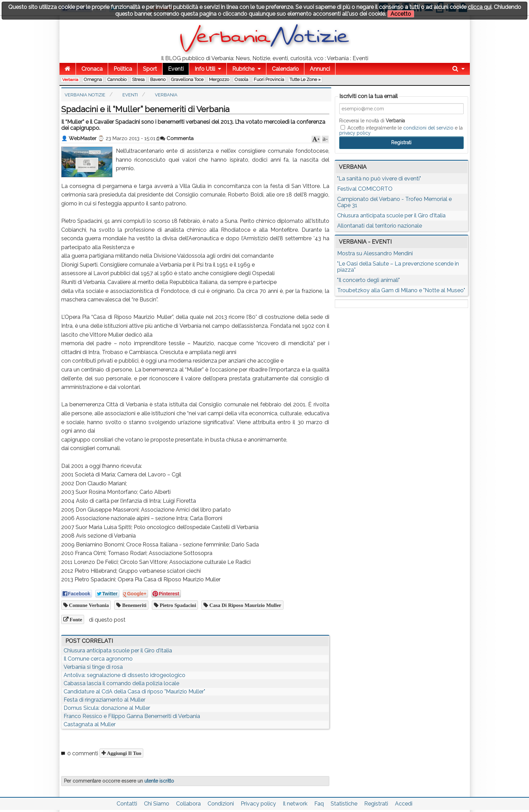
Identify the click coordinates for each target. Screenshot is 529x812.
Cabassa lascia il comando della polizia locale (121, 683)
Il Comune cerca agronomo (98, 659)
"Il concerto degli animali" (368, 280)
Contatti (127, 804)
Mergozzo (219, 79)
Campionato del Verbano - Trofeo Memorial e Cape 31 (394, 202)
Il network (295, 804)
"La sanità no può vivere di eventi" (379, 179)
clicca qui (480, 7)
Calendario (285, 69)
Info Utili (205, 69)
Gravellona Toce (187, 79)
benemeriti (134, 605)
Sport (150, 69)
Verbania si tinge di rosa (93, 667)
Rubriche (243, 69)
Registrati (376, 804)
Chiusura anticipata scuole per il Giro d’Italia (118, 651)
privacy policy (355, 133)
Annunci (320, 69)
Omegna (93, 79)
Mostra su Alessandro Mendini (375, 253)
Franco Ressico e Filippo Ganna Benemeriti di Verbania (132, 716)
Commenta (177, 138)
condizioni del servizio (428, 128)
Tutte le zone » (305, 79)
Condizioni (221, 804)
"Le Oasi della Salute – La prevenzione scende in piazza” (398, 267)
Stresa (138, 79)
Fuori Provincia (269, 79)
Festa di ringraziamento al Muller (104, 700)
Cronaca (92, 69)
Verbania (70, 80)
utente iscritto (159, 781)
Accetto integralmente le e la (401, 130)
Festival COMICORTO (365, 189)
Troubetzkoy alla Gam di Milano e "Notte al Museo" (401, 290)
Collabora (188, 804)
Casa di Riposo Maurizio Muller (244, 605)
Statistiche (344, 804)
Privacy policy (258, 804)
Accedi (404, 804)
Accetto (401, 14)
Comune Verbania (88, 605)
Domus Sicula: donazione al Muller (107, 708)
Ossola (241, 79)
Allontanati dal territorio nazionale (380, 226)
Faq (319, 804)
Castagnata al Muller (90, 724)
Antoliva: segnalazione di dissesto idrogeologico (124, 675)
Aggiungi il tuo (124, 753)
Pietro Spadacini (177, 605)
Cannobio (117, 79)
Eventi (176, 69)
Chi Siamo (157, 804)
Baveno (158, 79)
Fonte (75, 619)
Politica (123, 69)
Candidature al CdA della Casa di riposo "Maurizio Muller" (134, 692)
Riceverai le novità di (372, 121)
